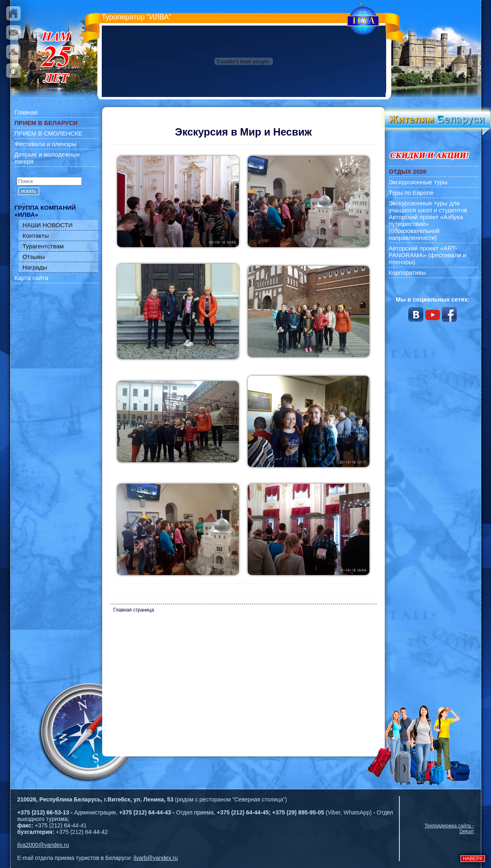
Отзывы (34, 257)
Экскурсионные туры (418, 182)
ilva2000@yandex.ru (43, 845)
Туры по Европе (411, 193)
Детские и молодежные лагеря (47, 158)
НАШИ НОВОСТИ (48, 225)
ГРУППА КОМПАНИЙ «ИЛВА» (45, 211)
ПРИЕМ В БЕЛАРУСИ (46, 123)
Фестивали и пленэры (46, 144)
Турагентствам (43, 246)
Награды (35, 267)
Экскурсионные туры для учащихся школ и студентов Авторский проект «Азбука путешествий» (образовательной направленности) (428, 220)
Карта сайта (32, 278)
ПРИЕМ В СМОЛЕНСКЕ (48, 133)
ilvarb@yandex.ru (155, 858)
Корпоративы (407, 272)
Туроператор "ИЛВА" (137, 17)
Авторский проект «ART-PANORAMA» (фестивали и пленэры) (428, 255)
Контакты (36, 236)
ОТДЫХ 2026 (408, 171)
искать (29, 191)
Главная (26, 112)
